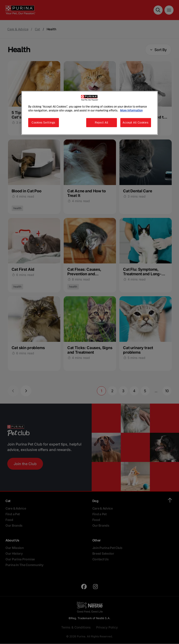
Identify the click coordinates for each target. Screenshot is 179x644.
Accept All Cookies (135, 122)
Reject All (102, 122)
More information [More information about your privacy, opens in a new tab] (131, 110)
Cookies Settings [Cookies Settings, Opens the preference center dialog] (43, 122)
